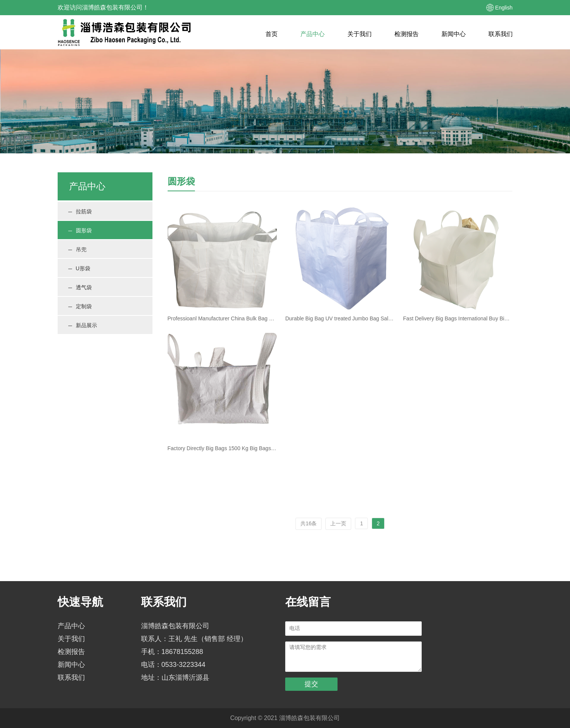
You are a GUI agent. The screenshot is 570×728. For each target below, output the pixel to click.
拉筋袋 (80, 211)
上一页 (338, 523)
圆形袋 (80, 230)
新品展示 (83, 325)
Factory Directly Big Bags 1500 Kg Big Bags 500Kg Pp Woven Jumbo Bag (222, 448)
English (504, 8)
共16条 (309, 523)
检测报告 (407, 34)
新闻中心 (454, 34)
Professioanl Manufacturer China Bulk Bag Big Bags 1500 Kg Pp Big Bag (222, 318)
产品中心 (312, 34)
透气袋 (80, 287)
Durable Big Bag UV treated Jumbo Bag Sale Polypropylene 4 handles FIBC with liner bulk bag (340, 318)
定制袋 (80, 306)
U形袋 (79, 268)
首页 (272, 34)
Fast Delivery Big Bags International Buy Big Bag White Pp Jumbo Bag (458, 318)
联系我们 (501, 34)
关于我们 (360, 34)
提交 (311, 684)
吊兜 (77, 249)
